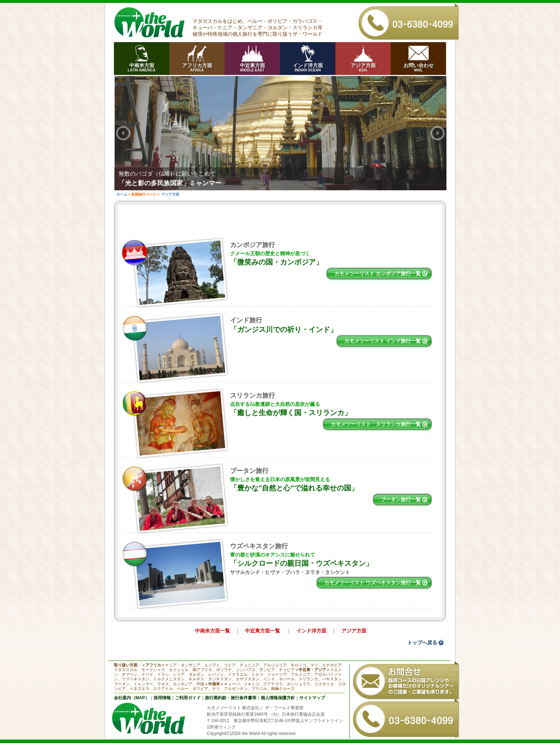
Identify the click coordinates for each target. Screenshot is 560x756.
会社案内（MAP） (132, 698)
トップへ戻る (422, 642)
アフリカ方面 (197, 67)
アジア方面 (363, 67)
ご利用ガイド (188, 698)
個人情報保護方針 (278, 698)
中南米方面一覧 (212, 631)
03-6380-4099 (409, 22)
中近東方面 (252, 67)
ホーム (122, 194)
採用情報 (162, 698)
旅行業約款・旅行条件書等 (231, 698)
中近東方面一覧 (263, 631)
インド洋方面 (308, 67)
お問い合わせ (418, 67)
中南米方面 (142, 67)
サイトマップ (312, 698)
